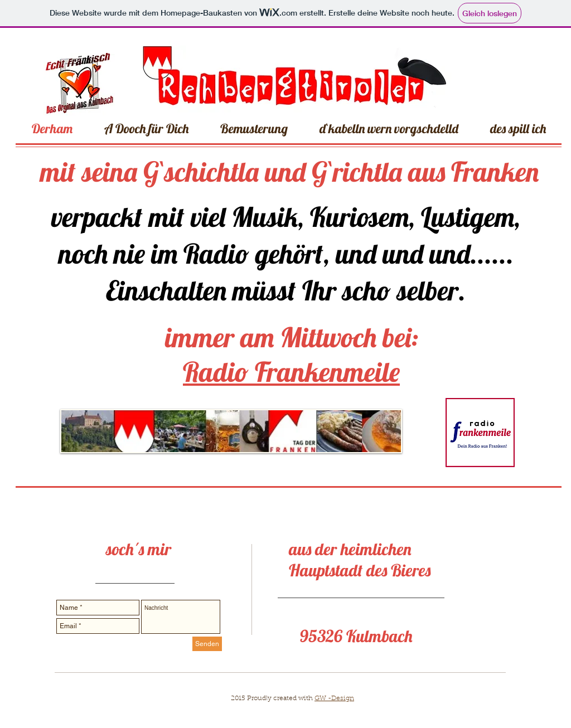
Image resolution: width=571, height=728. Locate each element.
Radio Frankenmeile (291, 372)
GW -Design (334, 698)
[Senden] (207, 644)
